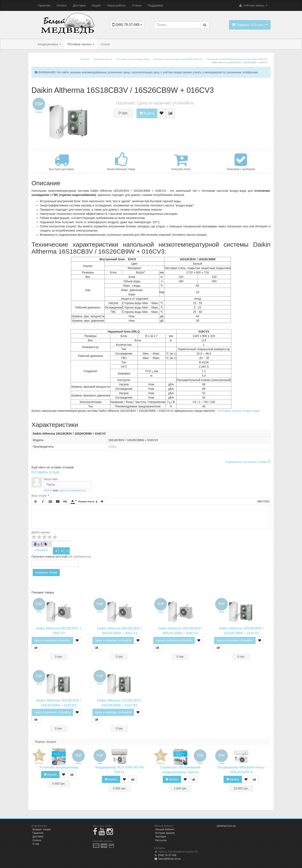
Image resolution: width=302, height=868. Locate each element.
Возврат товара (42, 829)
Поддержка (156, 5)
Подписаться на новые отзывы (246, 462)
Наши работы (116, 5)
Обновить (41, 550)
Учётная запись (253, 5)
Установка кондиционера (59, 767)
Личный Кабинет (165, 829)
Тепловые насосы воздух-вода (238, 411)
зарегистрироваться (72, 490)
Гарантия (44, 5)
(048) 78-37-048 (165, 855)
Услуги (105, 44)
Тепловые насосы (81, 44)
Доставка (79, 5)
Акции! (96, 5)
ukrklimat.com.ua (226, 826)
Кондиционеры (49, 44)
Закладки (161, 837)
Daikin (113, 447)
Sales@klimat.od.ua (167, 859)
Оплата (62, 5)
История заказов (165, 833)
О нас (36, 844)
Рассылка (161, 840)
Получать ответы (43, 557)
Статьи (137, 5)
